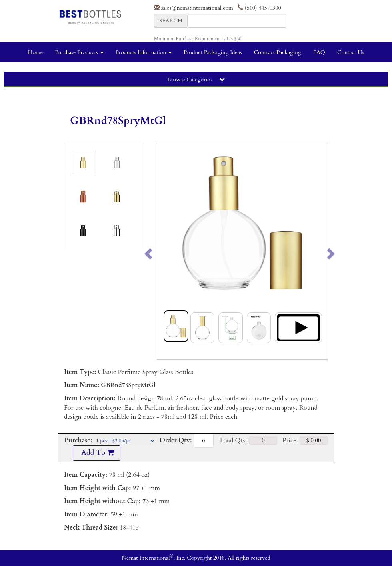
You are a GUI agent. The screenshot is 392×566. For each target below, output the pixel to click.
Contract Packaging (278, 52)
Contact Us (351, 52)
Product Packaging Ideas (213, 52)
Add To (96, 453)
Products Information (144, 52)
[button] (165, 251)
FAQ (319, 52)
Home (35, 52)
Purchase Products (79, 52)
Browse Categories (196, 79)
